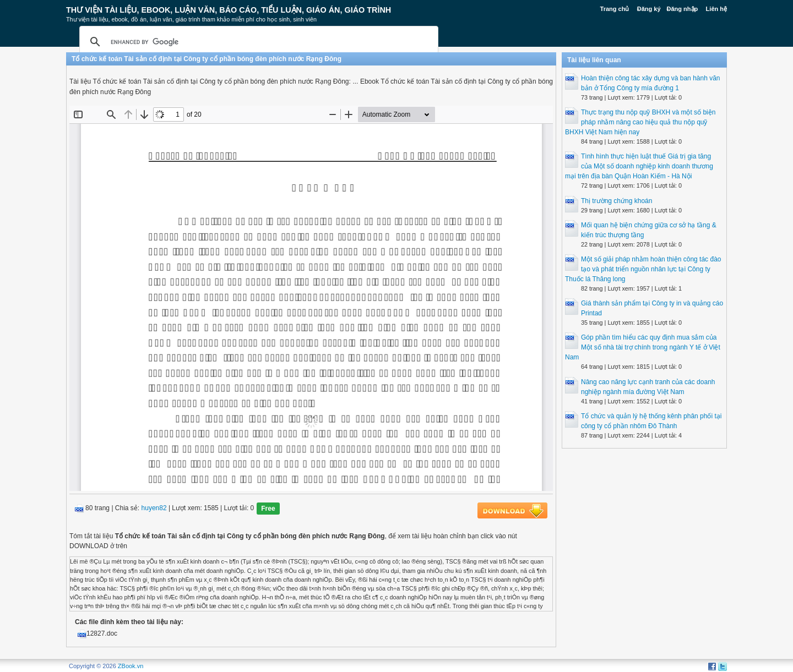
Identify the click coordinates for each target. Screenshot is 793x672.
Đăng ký (649, 9)
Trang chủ (615, 9)
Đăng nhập (683, 9)
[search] (257, 42)
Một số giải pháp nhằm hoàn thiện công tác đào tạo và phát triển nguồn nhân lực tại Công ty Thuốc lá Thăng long (643, 269)
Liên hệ (716, 9)
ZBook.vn (131, 666)
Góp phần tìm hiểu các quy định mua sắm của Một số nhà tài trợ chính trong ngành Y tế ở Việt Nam (643, 347)
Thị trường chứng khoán (617, 201)
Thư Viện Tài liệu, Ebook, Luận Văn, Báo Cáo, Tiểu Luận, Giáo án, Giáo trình (229, 10)
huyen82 (154, 509)
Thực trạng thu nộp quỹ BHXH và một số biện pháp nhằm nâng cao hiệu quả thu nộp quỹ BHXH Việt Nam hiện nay (640, 122)
